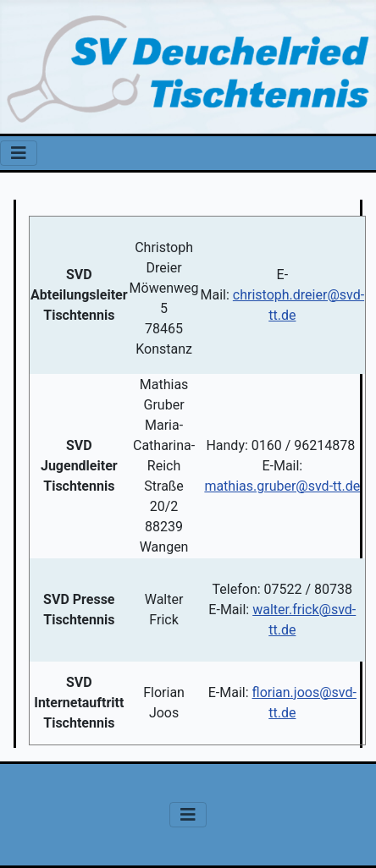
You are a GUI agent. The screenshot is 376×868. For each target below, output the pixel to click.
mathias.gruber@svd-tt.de (282, 486)
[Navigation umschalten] (19, 153)
